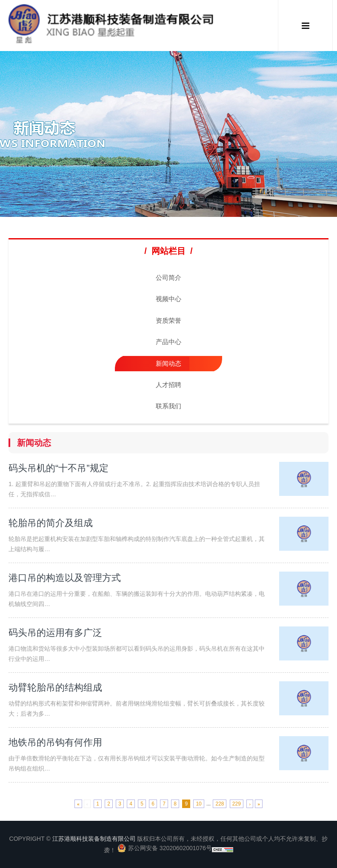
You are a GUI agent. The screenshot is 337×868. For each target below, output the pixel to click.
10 (198, 804)
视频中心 (168, 299)
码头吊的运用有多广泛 (55, 633)
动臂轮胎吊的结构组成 (55, 687)
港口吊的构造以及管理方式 (65, 578)
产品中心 (168, 342)
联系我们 (168, 406)
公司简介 (168, 277)
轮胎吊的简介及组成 (51, 523)
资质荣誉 (168, 320)
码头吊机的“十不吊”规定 (59, 468)
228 (220, 804)
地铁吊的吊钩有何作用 (55, 742)
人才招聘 (168, 385)
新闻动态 (168, 363)
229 (237, 804)
